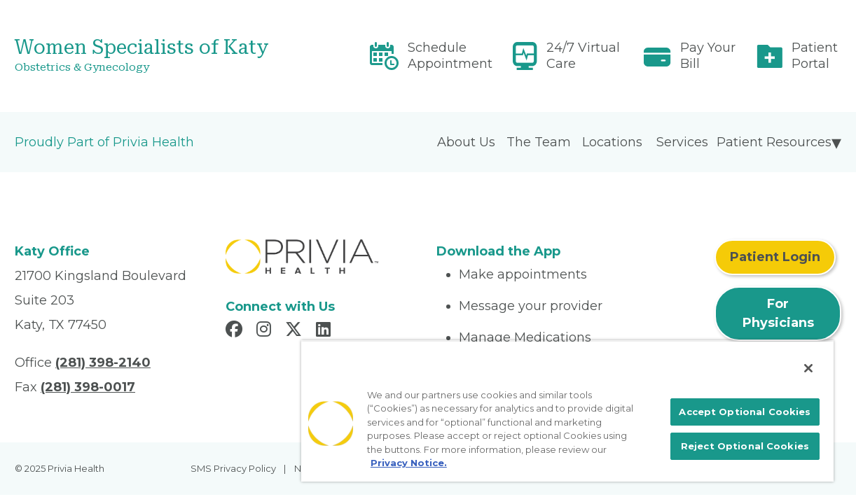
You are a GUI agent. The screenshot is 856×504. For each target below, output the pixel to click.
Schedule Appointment (450, 56)
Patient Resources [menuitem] (774, 142)
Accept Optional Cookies (751, 401)
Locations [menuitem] (612, 142)
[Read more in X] (296, 331)
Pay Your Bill (708, 56)
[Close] (808, 353)
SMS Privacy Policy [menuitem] (233, 468)
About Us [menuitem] (466, 142)
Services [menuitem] (682, 142)
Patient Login (775, 257)
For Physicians (778, 313)
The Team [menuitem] (539, 142)
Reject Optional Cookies (750, 445)
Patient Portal (815, 56)
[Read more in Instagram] (266, 331)
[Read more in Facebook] (236, 331)
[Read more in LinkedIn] (325, 331)
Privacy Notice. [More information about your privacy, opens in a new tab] (524, 449)
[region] (585, 404)
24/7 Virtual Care (583, 56)
